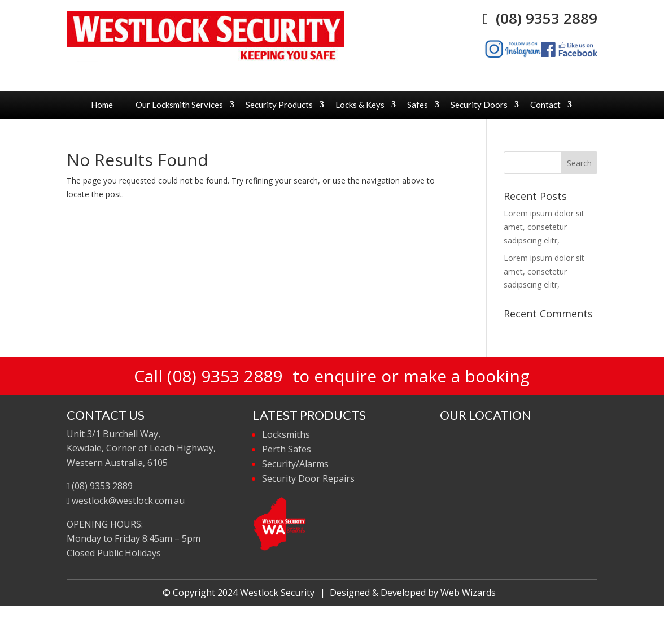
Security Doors (479, 105)
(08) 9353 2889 (540, 18)
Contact (545, 105)
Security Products (279, 105)
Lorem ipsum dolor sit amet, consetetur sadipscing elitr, (544, 227)
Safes (418, 105)
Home (102, 105)
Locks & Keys (360, 105)
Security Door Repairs (308, 478)
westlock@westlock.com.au (126, 501)
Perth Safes (287, 449)
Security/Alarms (295, 464)
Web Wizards (468, 593)
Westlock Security (277, 593)
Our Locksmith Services (179, 105)
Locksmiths (286, 434)
